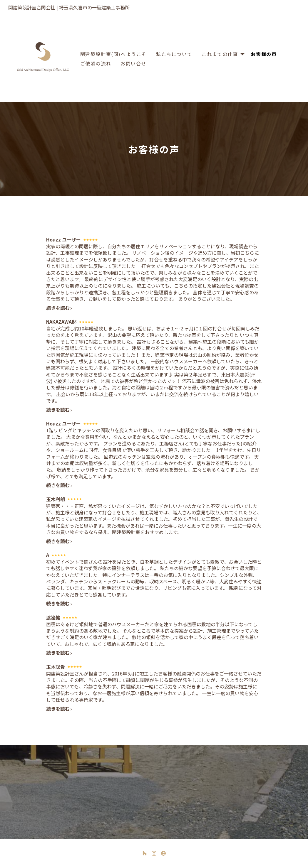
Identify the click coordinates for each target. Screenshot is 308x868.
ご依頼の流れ (96, 63)
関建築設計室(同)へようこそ (113, 54)
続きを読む (59, 308)
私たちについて (174, 54)
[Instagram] (154, 853)
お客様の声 (264, 54)
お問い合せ (133, 63)
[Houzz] (145, 853)
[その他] (163, 853)
